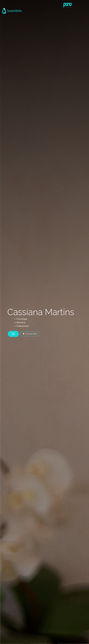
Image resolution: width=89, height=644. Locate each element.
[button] (15, 334)
